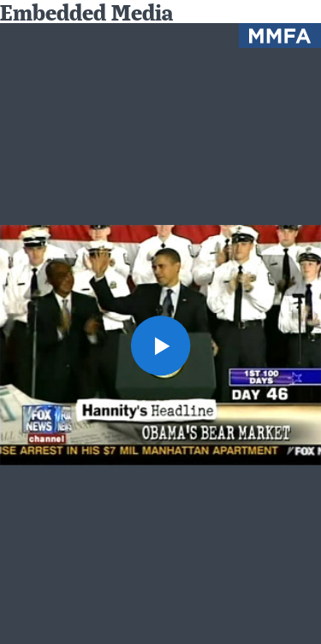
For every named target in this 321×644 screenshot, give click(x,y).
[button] (161, 346)
